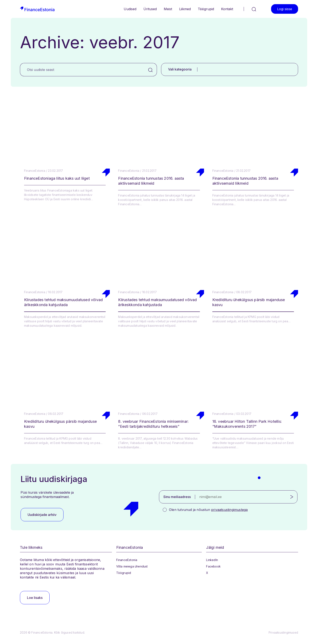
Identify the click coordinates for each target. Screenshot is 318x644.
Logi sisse (285, 9)
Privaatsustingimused (283, 632)
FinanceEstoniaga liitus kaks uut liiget (57, 178)
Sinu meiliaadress (177, 497)
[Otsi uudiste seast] (82, 70)
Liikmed (185, 9)
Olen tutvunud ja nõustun (208, 510)
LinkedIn (212, 560)
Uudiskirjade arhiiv (42, 515)
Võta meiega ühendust (132, 566)
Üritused (150, 9)
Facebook (213, 566)
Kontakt (227, 9)
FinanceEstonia (127, 560)
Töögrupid (206, 9)
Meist (168, 9)
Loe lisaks (35, 598)
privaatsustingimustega (229, 510)
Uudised (130, 9)
